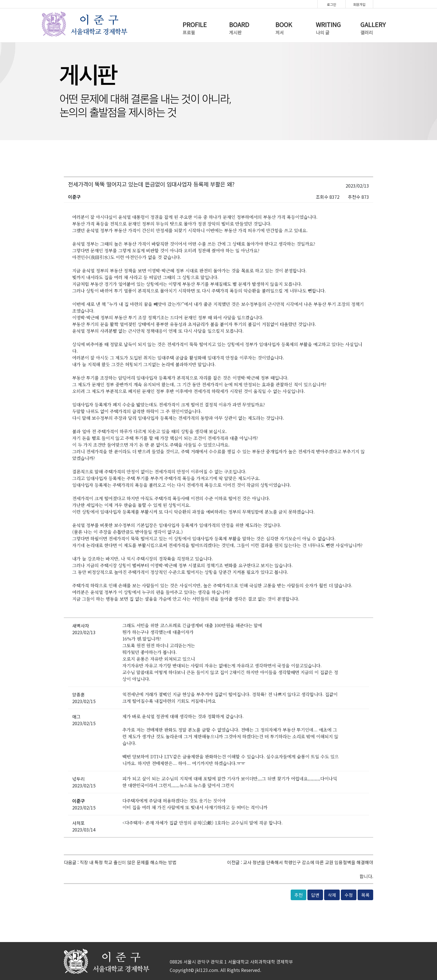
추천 (298, 895)
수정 (349, 895)
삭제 (332, 895)
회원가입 (359, 4)
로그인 (332, 4)
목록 (365, 895)
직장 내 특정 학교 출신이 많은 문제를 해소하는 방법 (128, 862)
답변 (315, 895)
